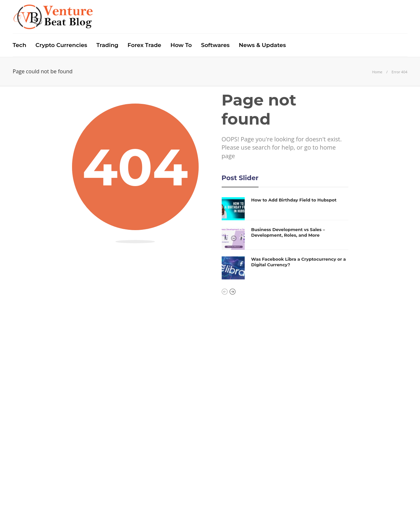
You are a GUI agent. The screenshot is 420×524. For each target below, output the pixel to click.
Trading (107, 45)
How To (181, 45)
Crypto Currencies (61, 45)
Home (377, 72)
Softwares (215, 45)
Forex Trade (144, 45)
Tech (20, 45)
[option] (285, 238)
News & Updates (262, 45)
